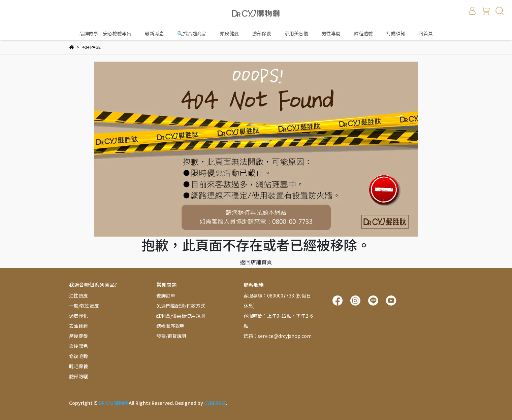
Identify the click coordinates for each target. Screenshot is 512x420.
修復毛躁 (78, 356)
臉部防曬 (78, 376)
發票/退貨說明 (171, 336)
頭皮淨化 (78, 316)
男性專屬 (331, 33)
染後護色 (78, 346)
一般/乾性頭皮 (84, 306)
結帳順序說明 (170, 326)
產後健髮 (78, 336)
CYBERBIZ (215, 403)
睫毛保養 (78, 366)
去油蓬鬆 (78, 326)
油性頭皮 (78, 295)
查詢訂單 (166, 295)
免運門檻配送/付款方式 (181, 306)
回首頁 (426, 33)
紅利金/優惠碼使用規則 (181, 316)
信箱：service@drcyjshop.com (278, 336)
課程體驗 (363, 33)
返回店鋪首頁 (256, 262)
